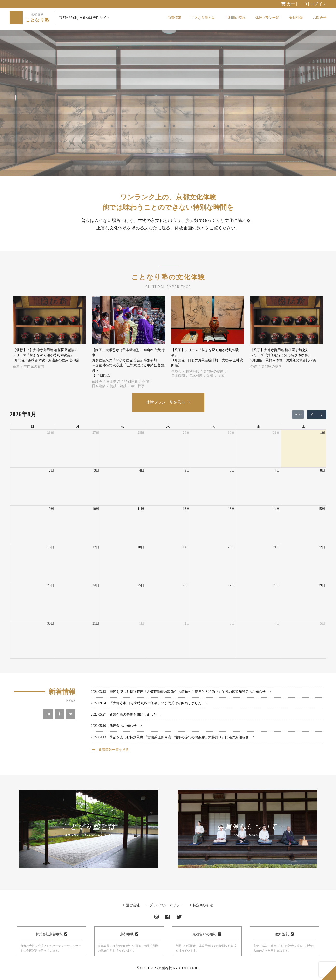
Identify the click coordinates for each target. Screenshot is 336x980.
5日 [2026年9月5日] (323, 623)
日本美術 (113, 382)
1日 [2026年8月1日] (323, 433)
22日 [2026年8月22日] (322, 547)
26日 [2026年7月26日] (51, 433)
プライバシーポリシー (166, 905)
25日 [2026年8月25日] (141, 585)
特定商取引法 (203, 905)
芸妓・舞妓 (118, 386)
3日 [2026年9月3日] (232, 623)
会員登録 (296, 18)
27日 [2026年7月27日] (96, 433)
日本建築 (99, 386)
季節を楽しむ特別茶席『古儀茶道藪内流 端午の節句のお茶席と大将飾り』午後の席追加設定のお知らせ (188, 692)
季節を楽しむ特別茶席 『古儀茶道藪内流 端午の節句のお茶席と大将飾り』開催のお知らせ (179, 737)
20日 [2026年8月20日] (231, 547)
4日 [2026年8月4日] (142, 471)
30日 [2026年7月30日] (231, 433)
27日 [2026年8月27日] (231, 585)
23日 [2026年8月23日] (51, 585)
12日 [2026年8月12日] (186, 509)
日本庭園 (178, 376)
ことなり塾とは (203, 18)
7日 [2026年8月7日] (277, 471)
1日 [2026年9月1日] (142, 623)
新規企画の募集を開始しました (133, 714)
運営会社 (133, 905)
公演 (145, 382)
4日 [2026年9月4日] (277, 623)
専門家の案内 (34, 366)
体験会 (97, 382)
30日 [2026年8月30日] (51, 623)
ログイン (315, 4)
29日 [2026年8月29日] (322, 585)
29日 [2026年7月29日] (186, 433)
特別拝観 (131, 382)
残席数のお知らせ (123, 726)
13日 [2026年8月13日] (231, 509)
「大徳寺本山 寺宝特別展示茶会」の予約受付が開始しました (156, 703)
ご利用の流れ (235, 18)
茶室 (221, 376)
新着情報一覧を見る (114, 750)
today (298, 414)
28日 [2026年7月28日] (141, 433)
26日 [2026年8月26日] (186, 585)
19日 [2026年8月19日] (186, 547)
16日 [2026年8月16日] (51, 547)
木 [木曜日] (213, 427)
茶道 (16, 366)
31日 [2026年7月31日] (276, 433)
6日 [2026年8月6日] (232, 471)
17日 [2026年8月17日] (96, 547)
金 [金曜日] (258, 427)
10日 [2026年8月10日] (96, 509)
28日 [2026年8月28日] (276, 585)
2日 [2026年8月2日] (51, 471)
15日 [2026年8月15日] (322, 509)
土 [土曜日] (304, 427)
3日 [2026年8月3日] (97, 471)
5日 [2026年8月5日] (187, 471)
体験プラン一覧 (267, 18)
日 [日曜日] (32, 427)
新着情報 (174, 18)
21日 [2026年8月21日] (276, 547)
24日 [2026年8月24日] (96, 585)
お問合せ (320, 18)
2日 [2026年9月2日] (187, 623)
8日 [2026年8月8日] (323, 471)
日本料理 (196, 376)
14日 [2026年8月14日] (276, 509)
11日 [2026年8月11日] (141, 509)
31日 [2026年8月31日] (96, 623)
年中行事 (138, 386)
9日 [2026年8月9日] (51, 509)
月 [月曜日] (78, 427)
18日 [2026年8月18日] (141, 547)
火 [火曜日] (123, 427)
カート (290, 4)
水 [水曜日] (168, 427)
